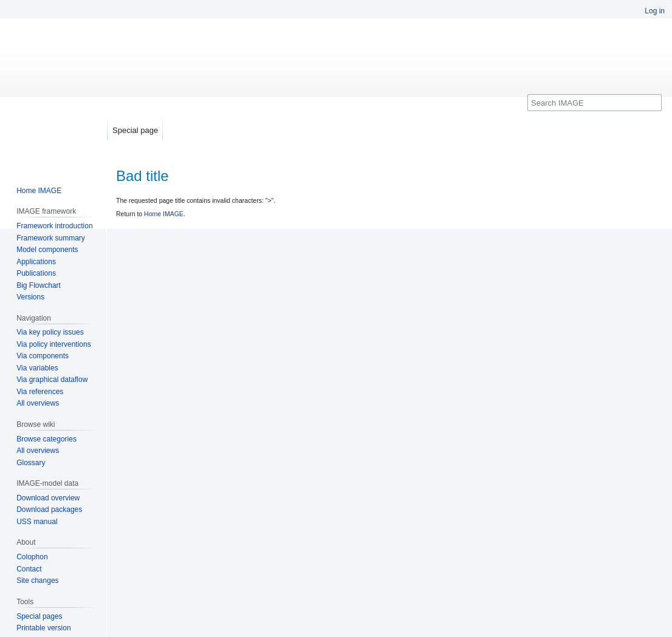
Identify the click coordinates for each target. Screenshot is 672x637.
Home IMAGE (164, 214)
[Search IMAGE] (595, 103)
